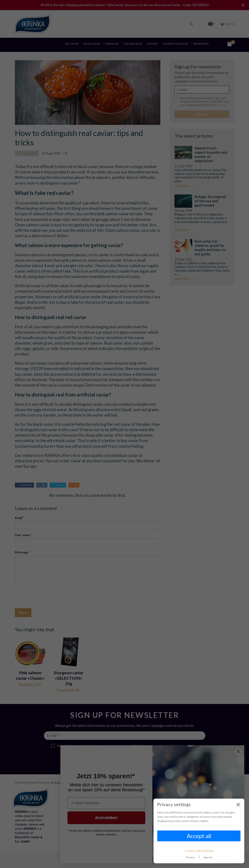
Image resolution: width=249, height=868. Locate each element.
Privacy (190, 857)
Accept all (199, 836)
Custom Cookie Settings (199, 851)
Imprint (208, 857)
